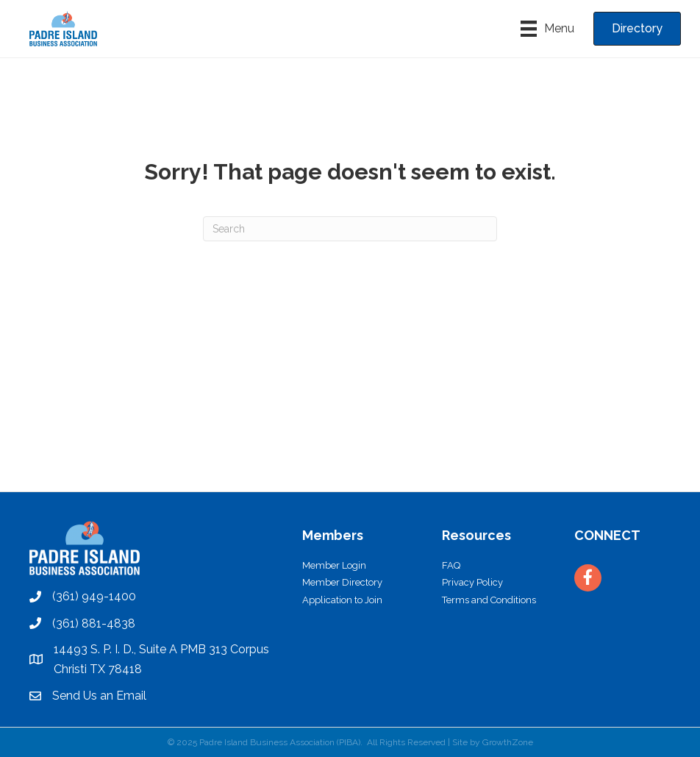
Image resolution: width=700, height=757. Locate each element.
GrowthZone (508, 742)
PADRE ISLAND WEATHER (350, 436)
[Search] (350, 229)
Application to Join (342, 600)
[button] (637, 28)
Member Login (334, 565)
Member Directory (342, 582)
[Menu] (547, 29)
